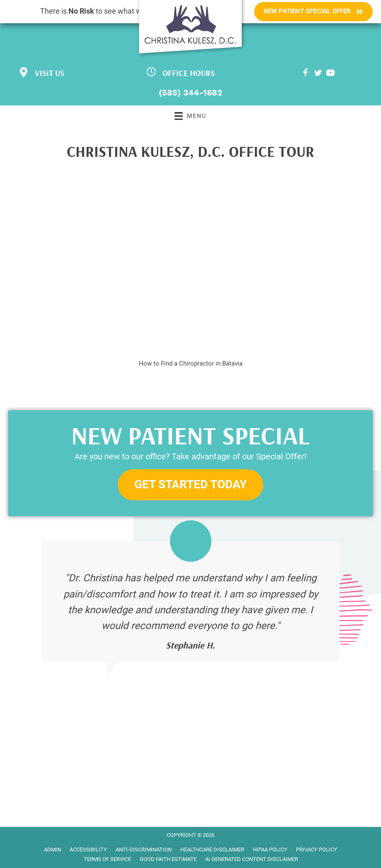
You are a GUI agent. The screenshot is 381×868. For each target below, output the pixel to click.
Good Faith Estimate (168, 859)
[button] (190, 485)
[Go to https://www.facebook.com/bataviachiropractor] (306, 74)
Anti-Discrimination (144, 850)
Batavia (232, 363)
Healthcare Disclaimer (212, 850)
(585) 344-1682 (190, 93)
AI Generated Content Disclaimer (252, 859)
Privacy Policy (317, 850)
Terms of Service (107, 859)
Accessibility (88, 850)
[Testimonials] (190, 601)
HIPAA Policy (270, 850)
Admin (52, 850)
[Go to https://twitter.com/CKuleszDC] (318, 74)
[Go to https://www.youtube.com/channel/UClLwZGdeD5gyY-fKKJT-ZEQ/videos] (330, 74)
